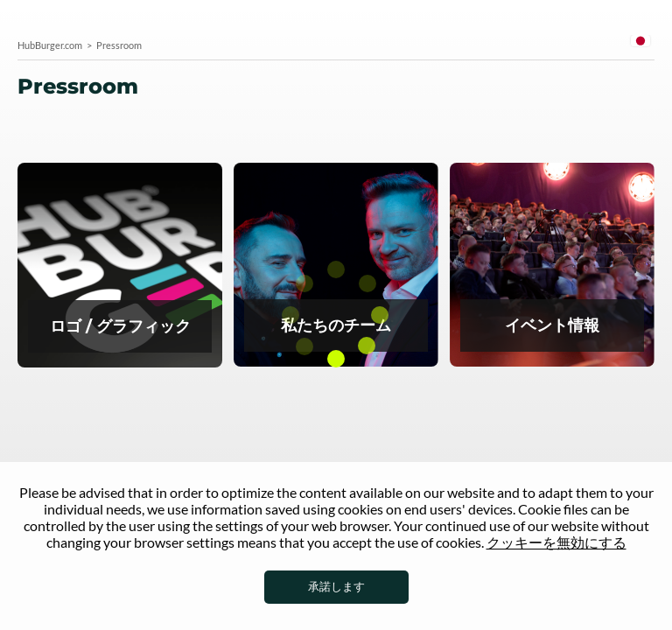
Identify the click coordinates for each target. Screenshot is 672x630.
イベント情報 (552, 266)
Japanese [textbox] (640, 41)
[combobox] (640, 44)
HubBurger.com (50, 45)
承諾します (336, 586)
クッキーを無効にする (556, 542)
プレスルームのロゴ (120, 266)
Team (336, 266)
